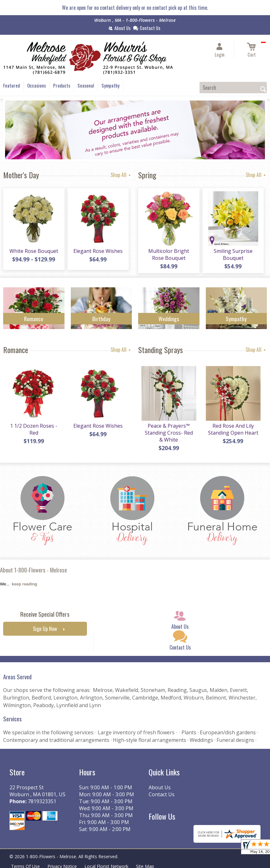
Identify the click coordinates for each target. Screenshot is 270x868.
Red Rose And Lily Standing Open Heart (233, 429)
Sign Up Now (45, 629)
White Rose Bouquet (34, 251)
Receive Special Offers (45, 614)
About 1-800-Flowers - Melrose (34, 570)
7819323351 (42, 801)
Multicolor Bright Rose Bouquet (169, 254)
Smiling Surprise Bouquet (233, 254)
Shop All (121, 175)
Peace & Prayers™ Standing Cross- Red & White (169, 433)
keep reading (24, 584)
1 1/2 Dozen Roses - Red (34, 429)
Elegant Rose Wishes (98, 251)
